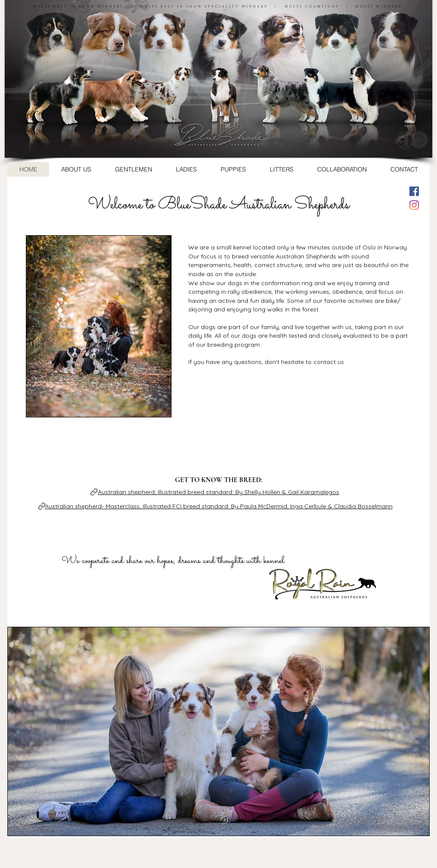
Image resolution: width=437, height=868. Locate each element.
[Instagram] (414, 205)
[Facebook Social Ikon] (414, 191)
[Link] (94, 492)
